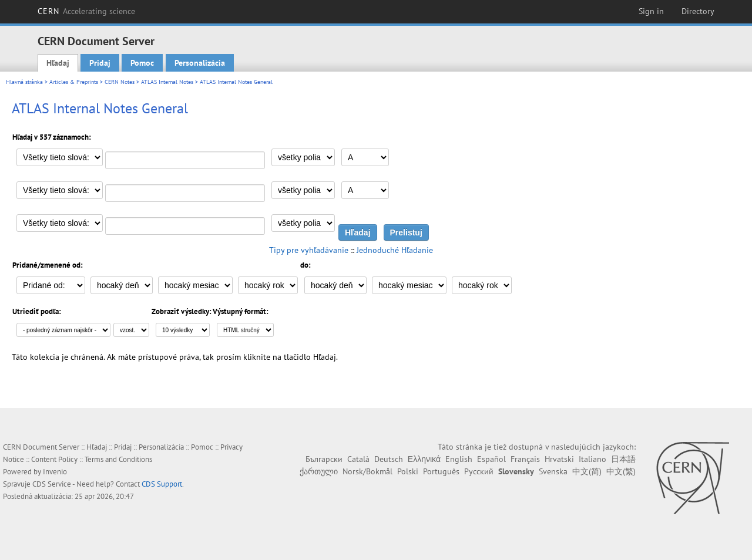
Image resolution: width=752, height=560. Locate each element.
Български (324, 459)
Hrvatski (559, 459)
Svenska (553, 471)
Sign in (651, 11)
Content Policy (54, 459)
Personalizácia (200, 63)
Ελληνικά (424, 459)
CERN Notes (120, 82)
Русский (479, 471)
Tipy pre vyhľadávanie (309, 250)
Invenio (55, 472)
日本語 (623, 459)
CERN (86, 11)
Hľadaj (58, 63)
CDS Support (162, 484)
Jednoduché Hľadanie (395, 250)
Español (491, 459)
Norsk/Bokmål (367, 471)
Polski (408, 471)
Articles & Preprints (74, 82)
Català (358, 459)
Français (525, 459)
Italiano (592, 459)
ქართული (319, 471)
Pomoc (142, 63)
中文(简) (587, 471)
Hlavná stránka (24, 82)
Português (441, 471)
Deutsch (389, 459)
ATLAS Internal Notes (167, 82)
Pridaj (100, 63)
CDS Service (52, 484)
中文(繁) (621, 471)
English (459, 459)
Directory (698, 11)
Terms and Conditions (118, 459)
